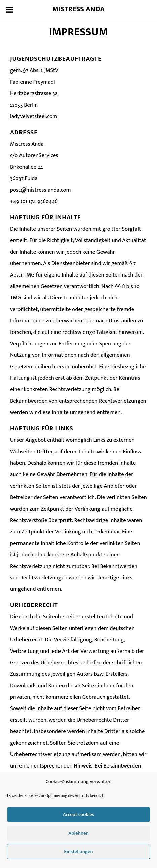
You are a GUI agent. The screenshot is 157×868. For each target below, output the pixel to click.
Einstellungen (78, 852)
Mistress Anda (79, 9)
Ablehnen (78, 833)
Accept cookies (79, 815)
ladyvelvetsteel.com (34, 116)
